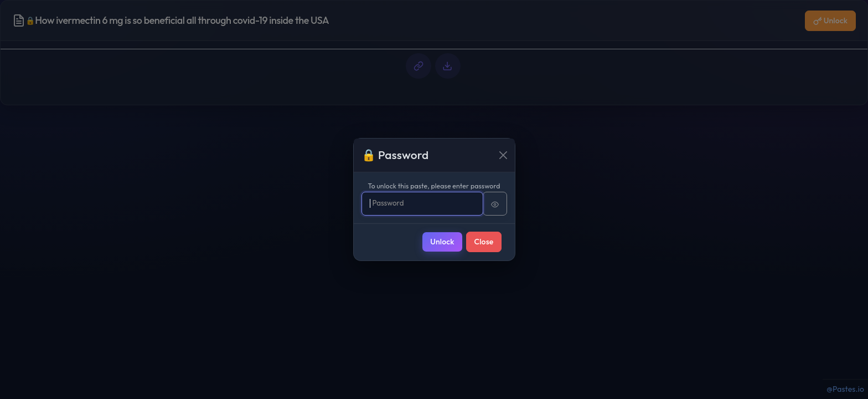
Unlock (442, 242)
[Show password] (495, 204)
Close (484, 242)
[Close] (503, 155)
